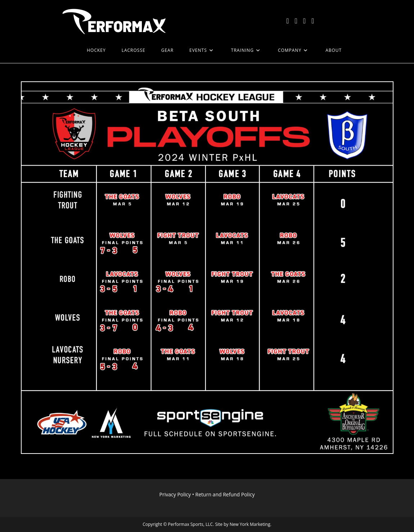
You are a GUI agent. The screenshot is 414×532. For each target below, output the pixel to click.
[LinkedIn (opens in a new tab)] (313, 21)
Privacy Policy (175, 494)
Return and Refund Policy (225, 494)
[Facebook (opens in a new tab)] (296, 21)
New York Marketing (250, 524)
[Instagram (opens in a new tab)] (304, 21)
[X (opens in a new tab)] (287, 21)
